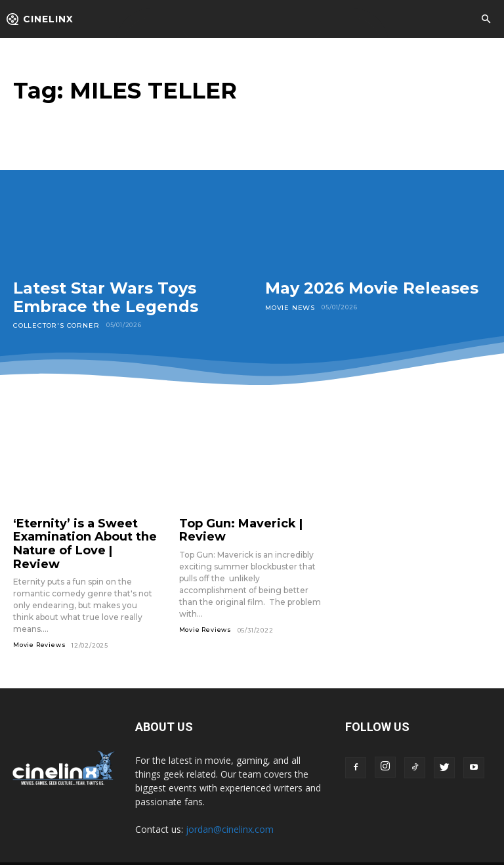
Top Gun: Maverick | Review (251, 522)
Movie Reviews (39, 624)
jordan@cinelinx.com (230, 808)
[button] (486, 20)
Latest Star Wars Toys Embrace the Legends (106, 297)
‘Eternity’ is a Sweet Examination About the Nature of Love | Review (76, 533)
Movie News (288, 307)
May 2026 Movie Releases (372, 288)
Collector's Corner (51, 325)
